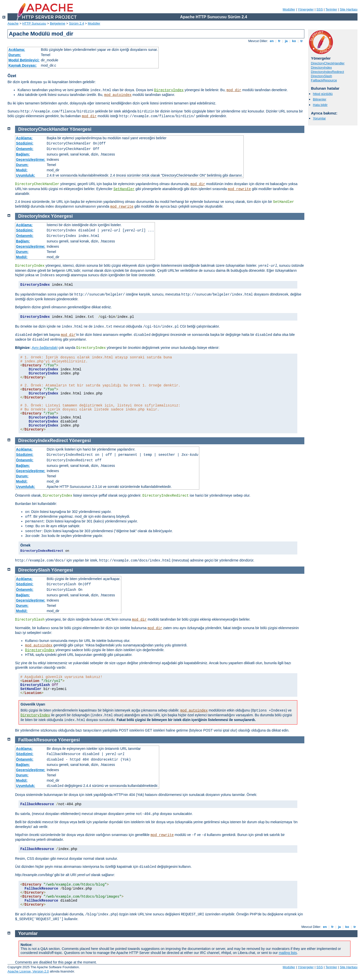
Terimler (331, 9)
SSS (320, 9)
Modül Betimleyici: (24, 60)
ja (286, 41)
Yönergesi (80, 129)
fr (279, 41)
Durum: (15, 55)
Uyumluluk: (26, 175)
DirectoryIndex (169, 90)
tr (302, 41)
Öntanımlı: (25, 149)
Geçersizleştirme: (31, 160)
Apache (13, 23)
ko (294, 41)
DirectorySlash (322, 76)
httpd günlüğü (323, 94)
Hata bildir (320, 105)
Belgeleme (58, 23)
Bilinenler (320, 99)
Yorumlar (319, 118)
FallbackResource (324, 80)
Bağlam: (23, 154)
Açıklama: (17, 50)
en (272, 41)
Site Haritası (349, 9)
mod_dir (234, 90)
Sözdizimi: (25, 143)
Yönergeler (306, 9)
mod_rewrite (239, 189)
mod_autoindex (118, 95)
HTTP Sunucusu (34, 23)
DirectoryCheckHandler (328, 63)
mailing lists (288, 953)
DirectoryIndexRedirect (327, 72)
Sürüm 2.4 (76, 23)
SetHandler (124, 189)
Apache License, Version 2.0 (28, 971)
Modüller (289, 9)
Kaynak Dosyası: (23, 65)
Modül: (22, 170)
